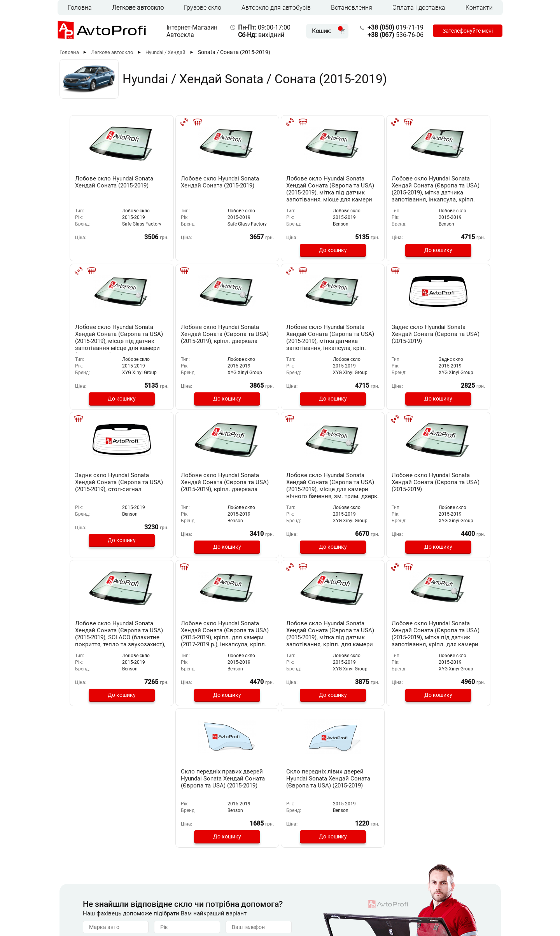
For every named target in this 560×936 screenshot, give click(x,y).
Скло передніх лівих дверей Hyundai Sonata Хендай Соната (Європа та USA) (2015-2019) (366, 632)
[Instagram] (476, 904)
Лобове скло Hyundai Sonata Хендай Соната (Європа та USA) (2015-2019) (189, 485)
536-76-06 (392, 35)
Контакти (479, 8)
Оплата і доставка (419, 8)
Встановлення (352, 8)
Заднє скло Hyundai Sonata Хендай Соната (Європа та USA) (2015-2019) (275, 337)
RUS (73, 903)
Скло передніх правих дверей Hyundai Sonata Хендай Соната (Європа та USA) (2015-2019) (280, 632)
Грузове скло (203, 8)
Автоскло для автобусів (276, 8)
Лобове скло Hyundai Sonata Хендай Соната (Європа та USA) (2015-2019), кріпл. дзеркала (103, 337)
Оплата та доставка (214, 874)
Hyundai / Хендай (165, 52)
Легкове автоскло (138, 8)
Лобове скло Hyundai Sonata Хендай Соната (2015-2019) (102, 185)
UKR (90, 903)
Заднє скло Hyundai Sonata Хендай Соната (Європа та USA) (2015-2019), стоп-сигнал (360, 337)
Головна (80, 8)
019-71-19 (392, 27)
